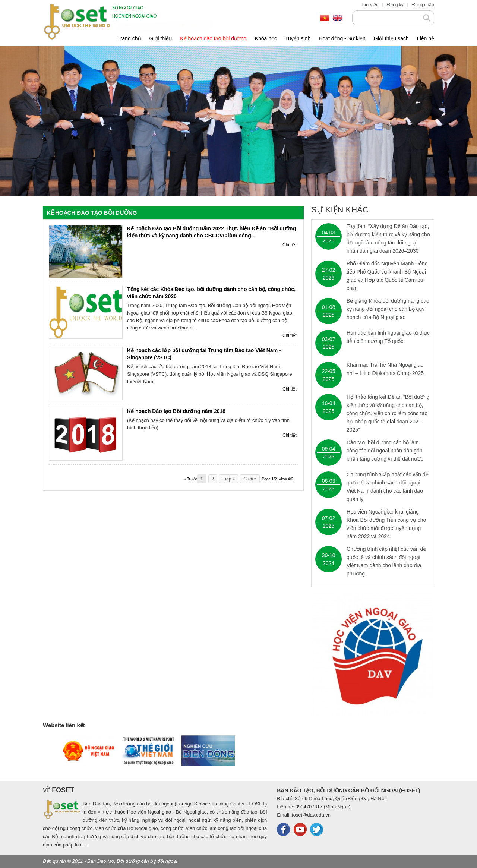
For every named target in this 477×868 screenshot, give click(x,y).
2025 (328, 315)
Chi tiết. (290, 245)
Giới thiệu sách (391, 38)
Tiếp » (229, 479)
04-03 (329, 233)
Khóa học (266, 38)
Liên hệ (426, 38)
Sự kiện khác (340, 210)
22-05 (329, 371)
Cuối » (250, 479)
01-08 (329, 307)
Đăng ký (395, 5)
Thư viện (370, 5)
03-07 (329, 339)
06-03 (329, 481)
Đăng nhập (423, 5)
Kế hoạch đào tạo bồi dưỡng (213, 38)
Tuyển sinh (298, 38)
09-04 (329, 449)
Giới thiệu (161, 38)
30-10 (329, 555)
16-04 (329, 403)
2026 (328, 240)
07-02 (329, 518)
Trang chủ (129, 38)
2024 (328, 563)
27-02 (329, 270)
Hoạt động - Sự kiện (342, 38)
